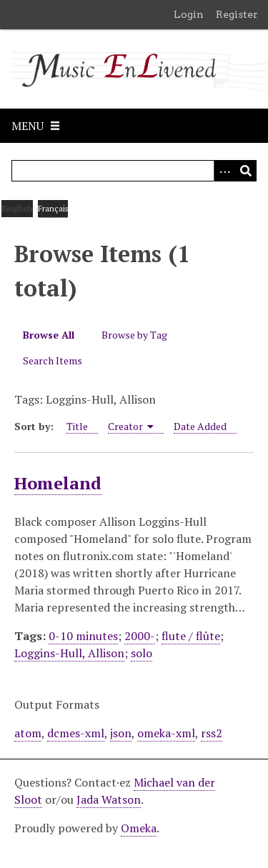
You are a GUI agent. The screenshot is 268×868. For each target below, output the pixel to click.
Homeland (58, 483)
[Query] (134, 171)
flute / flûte (191, 636)
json (121, 733)
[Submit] (246, 171)
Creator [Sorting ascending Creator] (131, 426)
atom (28, 733)
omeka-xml (166, 733)
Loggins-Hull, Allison (69, 653)
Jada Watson (109, 799)
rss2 (212, 733)
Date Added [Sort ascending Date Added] (200, 426)
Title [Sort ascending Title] (77, 426)
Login (189, 14)
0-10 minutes (83, 636)
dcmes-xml (76, 733)
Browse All (49, 335)
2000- (140, 636)
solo (142, 653)
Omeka (139, 828)
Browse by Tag (134, 335)
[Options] (224, 171)
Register (237, 14)
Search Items (53, 360)
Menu (28, 126)
